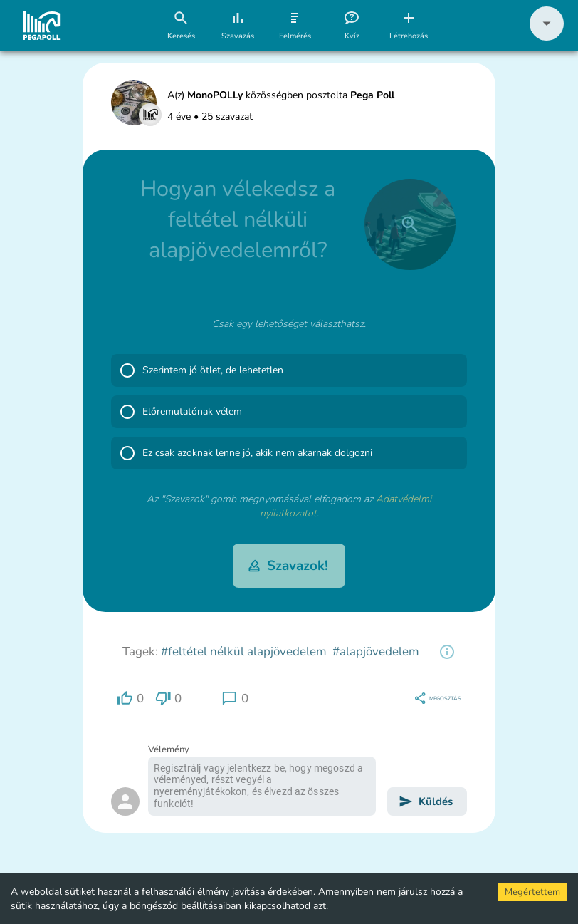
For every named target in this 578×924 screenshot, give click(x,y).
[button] (547, 37)
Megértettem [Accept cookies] (532, 892)
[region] (447, 652)
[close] (410, 224)
